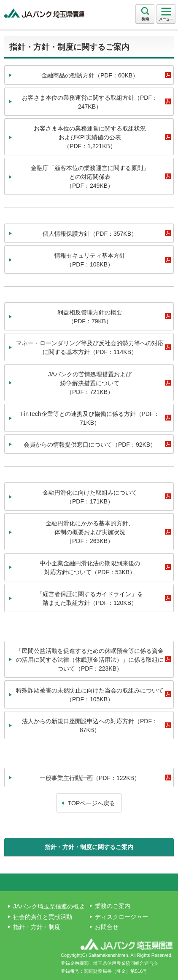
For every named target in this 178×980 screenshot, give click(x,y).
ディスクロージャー (121, 917)
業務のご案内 (113, 906)
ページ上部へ (89, 882)
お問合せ (107, 927)
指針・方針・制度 (37, 927)
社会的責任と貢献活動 (43, 917)
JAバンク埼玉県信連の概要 (49, 906)
